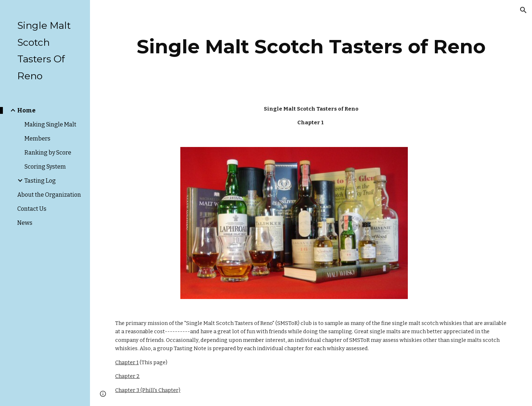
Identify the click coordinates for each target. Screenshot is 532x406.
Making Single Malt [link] (50, 124)
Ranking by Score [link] (48, 153)
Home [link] (26, 110)
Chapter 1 (127, 362)
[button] (523, 10)
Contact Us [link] (32, 209)
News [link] (25, 223)
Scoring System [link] (45, 167)
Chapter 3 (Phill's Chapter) (148, 390)
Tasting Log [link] (40, 181)
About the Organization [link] (49, 195)
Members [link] (37, 139)
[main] (311, 47)
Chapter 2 (127, 376)
